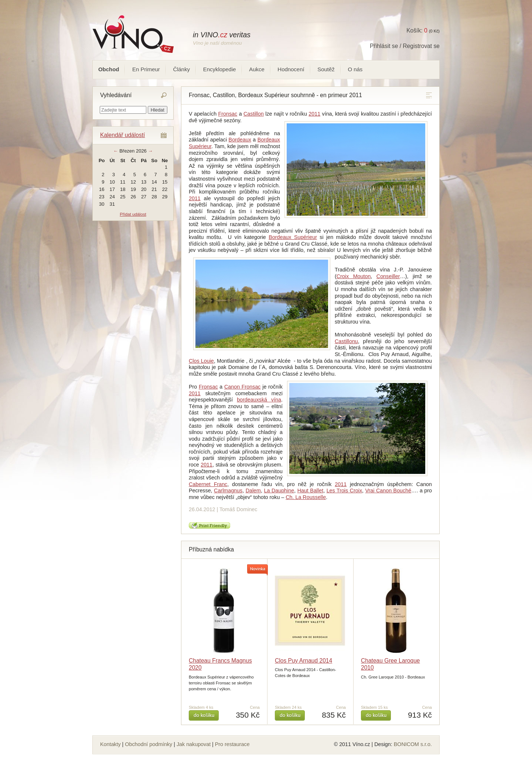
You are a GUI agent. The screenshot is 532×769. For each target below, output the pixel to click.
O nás (355, 69)
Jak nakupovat (194, 744)
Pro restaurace (232, 744)
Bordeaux (240, 140)
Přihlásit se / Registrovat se (405, 46)
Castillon (254, 114)
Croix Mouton (354, 276)
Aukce (257, 69)
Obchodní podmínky (149, 744)
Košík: (417, 30)
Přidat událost (133, 214)
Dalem (253, 491)
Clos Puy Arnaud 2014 (303, 661)
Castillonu (346, 341)
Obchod (109, 69)
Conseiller (388, 276)
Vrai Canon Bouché (388, 491)
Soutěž (326, 69)
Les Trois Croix (344, 491)
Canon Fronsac (243, 387)
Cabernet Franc (208, 484)
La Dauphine (279, 491)
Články (181, 69)
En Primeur (146, 69)
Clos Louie (201, 361)
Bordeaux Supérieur (293, 237)
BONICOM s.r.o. (413, 744)
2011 (314, 114)
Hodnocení (291, 69)
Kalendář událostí (122, 135)
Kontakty (110, 744)
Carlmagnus (228, 491)
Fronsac (228, 114)
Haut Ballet (310, 491)
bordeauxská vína (259, 400)
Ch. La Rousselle (306, 497)
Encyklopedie (220, 69)
